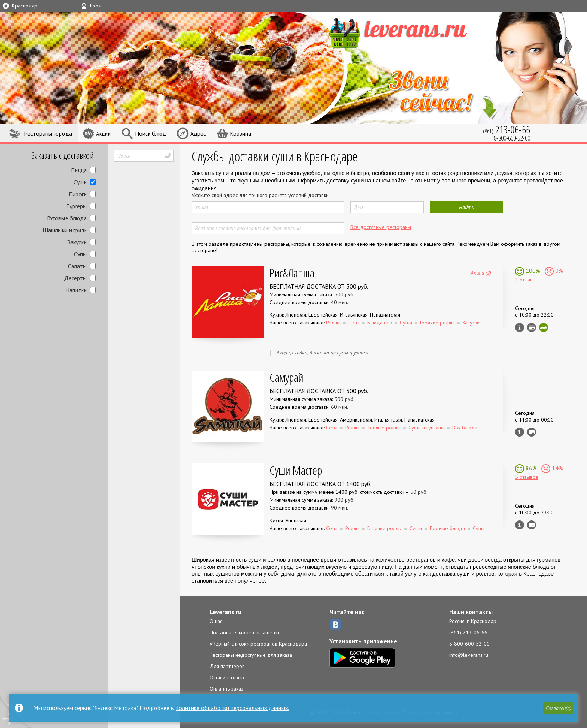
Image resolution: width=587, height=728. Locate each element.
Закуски (77, 242)
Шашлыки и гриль (65, 230)
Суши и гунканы (426, 428)
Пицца (79, 170)
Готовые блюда (67, 218)
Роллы (333, 323)
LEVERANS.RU (413, 32)
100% (532, 271)
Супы (80, 254)
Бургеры (77, 206)
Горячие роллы (437, 323)
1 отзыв (524, 280)
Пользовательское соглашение (245, 632)
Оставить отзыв (227, 677)
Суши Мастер (296, 470)
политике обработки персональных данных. (232, 708)
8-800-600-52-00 (469, 644)
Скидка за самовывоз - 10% (544, 327)
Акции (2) (481, 272)
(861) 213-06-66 (468, 632)
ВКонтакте (335, 625)
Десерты (75, 278)
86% (530, 468)
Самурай (287, 377)
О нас (216, 621)
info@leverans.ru (469, 655)
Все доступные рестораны (381, 227)
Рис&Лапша (292, 273)
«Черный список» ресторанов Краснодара (258, 644)
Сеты (354, 323)
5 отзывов (527, 477)
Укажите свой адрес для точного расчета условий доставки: (261, 195)
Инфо (520, 327)
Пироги (78, 194)
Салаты (77, 266)
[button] (557, 708)
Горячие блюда (447, 528)
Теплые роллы (384, 428)
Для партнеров (227, 666)
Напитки (76, 290)
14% (557, 468)
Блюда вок (380, 323)
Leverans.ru (226, 612)
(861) (507, 129)
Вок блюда (465, 428)
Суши (80, 182)
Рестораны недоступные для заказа (251, 655)
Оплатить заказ (226, 689)
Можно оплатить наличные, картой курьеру (532, 327)
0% (558, 271)
